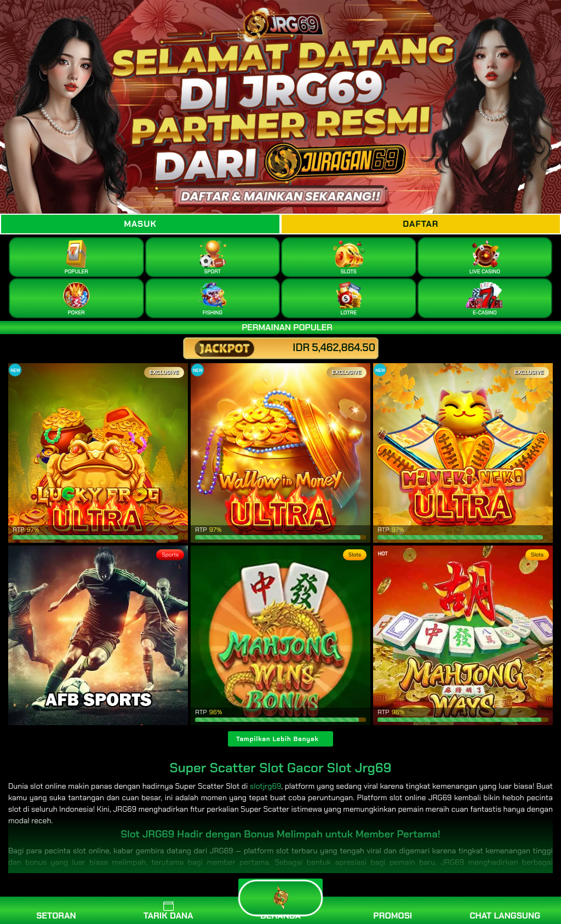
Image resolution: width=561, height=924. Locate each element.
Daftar (420, 224)
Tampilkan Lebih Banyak (277, 739)
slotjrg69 (265, 786)
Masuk (140, 224)
